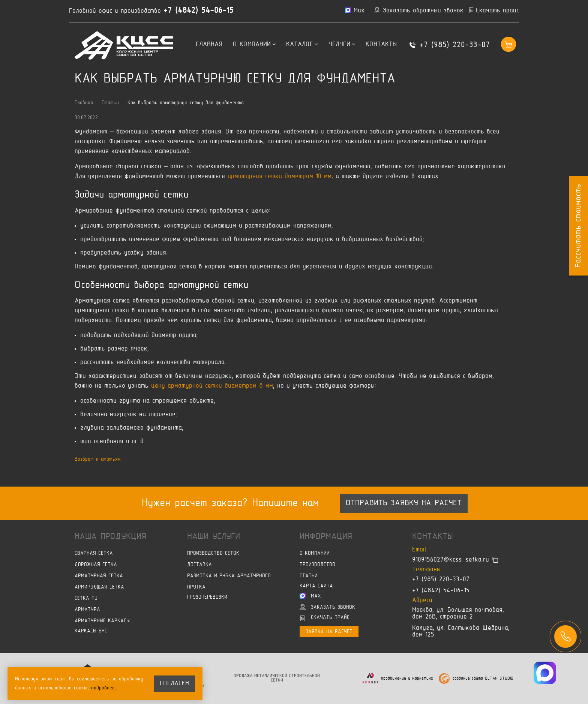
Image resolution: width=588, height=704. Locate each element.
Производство (317, 565)
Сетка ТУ (86, 598)
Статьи (309, 576)
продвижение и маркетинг (407, 679)
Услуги (342, 45)
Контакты (381, 45)
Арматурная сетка (99, 576)
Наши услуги (214, 537)
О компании (254, 45)
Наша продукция (110, 537)
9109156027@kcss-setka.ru (451, 560)
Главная (209, 45)
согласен (174, 684)
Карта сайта (316, 586)
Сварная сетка (94, 553)
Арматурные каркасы (102, 621)
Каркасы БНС (91, 631)
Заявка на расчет (329, 632)
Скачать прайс (325, 618)
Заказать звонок (327, 607)
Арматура (87, 610)
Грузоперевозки (207, 597)
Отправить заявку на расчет (404, 503)
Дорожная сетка (96, 565)
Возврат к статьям (98, 459)
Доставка (199, 565)
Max (310, 596)
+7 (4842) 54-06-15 (199, 11)
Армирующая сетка (99, 587)
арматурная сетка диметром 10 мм (280, 177)
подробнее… (105, 688)
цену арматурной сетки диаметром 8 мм (212, 386)
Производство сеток (213, 553)
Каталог (302, 45)
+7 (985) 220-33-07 (455, 45)
